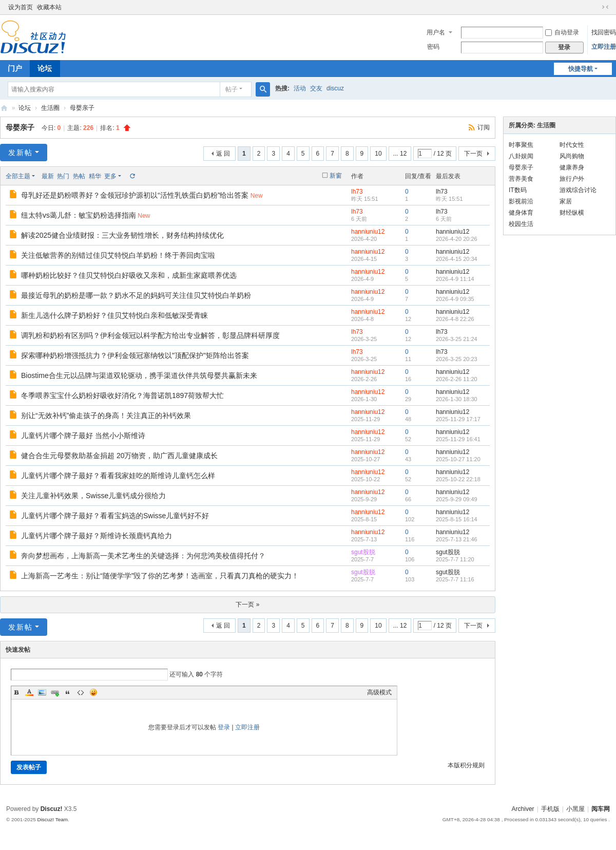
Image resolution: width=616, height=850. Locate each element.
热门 (63, 176)
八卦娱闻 (521, 156)
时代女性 (572, 145)
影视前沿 (521, 201)
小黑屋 (575, 809)
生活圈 (50, 108)
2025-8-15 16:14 (457, 519)
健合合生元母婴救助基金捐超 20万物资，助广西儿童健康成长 (119, 456)
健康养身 (572, 167)
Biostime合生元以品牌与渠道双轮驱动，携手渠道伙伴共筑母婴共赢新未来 (139, 375)
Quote (68, 692)
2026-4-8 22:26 (455, 319)
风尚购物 (572, 156)
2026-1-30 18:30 (457, 399)
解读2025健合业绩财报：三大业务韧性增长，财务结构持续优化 (122, 235)
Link (55, 692)
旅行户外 (572, 179)
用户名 (436, 32)
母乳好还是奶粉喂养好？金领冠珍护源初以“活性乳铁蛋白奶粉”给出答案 (135, 195)
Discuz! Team (52, 819)
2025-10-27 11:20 (458, 459)
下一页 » (247, 605)
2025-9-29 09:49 (457, 499)
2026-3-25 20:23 (457, 359)
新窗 (336, 176)
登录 (224, 727)
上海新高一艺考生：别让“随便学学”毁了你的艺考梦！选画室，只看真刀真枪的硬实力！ (160, 576)
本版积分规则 (466, 765)
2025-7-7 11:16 (455, 579)
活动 (300, 88)
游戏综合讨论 (578, 190)
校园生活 (521, 224)
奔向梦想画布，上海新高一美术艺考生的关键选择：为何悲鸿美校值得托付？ (143, 556)
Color (29, 692)
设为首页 (21, 7)
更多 (110, 176)
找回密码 (604, 32)
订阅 (484, 127)
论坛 (45, 68)
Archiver (523, 809)
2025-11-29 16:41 (458, 439)
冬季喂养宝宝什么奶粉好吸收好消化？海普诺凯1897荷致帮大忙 (122, 395)
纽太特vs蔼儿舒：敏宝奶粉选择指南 (79, 215)
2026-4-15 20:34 (457, 259)
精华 (95, 176)
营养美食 (521, 179)
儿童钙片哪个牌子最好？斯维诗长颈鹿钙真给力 (97, 536)
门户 (15, 68)
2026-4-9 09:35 (455, 299)
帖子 (232, 89)
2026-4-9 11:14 (455, 279)
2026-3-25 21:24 (457, 339)
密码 (433, 47)
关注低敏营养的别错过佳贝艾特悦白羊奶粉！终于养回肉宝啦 (118, 255)
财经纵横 (572, 213)
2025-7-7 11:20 (455, 559)
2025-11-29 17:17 (458, 419)
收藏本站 (49, 7)
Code (81, 692)
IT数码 (518, 190)
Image (42, 692)
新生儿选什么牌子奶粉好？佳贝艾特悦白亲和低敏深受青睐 (114, 315)
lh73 (357, 192)
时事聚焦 (521, 145)
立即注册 (604, 47)
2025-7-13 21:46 (457, 539)
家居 (566, 201)
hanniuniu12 (368, 232)
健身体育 (521, 213)
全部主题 (18, 176)
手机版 (550, 809)
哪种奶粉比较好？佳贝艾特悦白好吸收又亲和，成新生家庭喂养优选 (129, 275)
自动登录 (562, 32)
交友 (316, 88)
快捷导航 (581, 69)
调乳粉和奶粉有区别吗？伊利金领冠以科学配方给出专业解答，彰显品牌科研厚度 (150, 335)
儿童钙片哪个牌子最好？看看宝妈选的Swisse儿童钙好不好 (115, 516)
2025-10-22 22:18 (458, 479)
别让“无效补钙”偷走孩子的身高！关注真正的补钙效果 (106, 415)
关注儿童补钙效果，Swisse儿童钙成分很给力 (93, 496)
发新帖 (21, 153)
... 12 (400, 154)
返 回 (223, 154)
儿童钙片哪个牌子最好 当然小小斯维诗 (83, 436)
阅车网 (4, 108)
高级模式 (379, 692)
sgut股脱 (363, 552)
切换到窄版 (605, 7)
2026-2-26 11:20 (457, 379)
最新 (48, 176)
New (257, 196)
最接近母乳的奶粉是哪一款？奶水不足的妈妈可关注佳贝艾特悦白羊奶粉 (136, 295)
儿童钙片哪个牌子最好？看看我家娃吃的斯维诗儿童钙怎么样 (118, 476)
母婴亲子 (82, 108)
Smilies (93, 692)
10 (378, 154)
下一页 (473, 154)
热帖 (79, 176)
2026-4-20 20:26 (457, 239)
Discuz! (52, 809)
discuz (335, 88)
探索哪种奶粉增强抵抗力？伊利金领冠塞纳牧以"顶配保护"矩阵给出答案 (135, 355)
